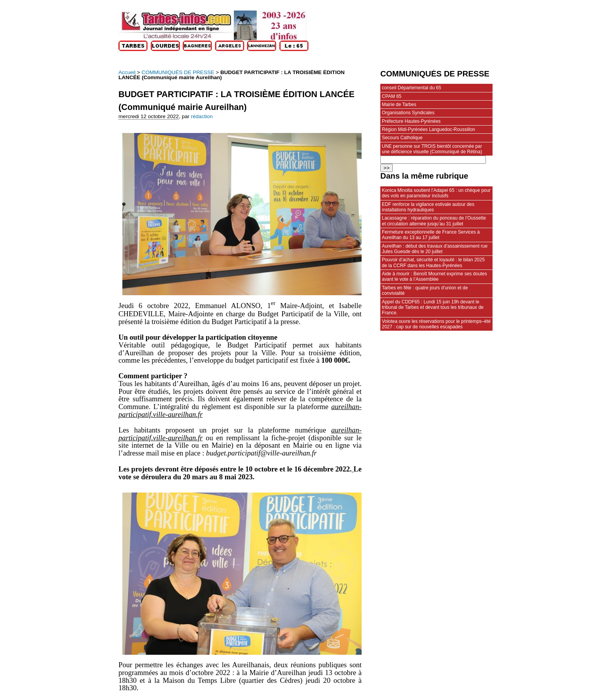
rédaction (202, 116)
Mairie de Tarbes (399, 105)
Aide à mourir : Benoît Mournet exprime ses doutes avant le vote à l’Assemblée (434, 276)
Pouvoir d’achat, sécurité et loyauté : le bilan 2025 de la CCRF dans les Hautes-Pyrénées (433, 262)
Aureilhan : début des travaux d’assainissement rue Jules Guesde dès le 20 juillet (435, 249)
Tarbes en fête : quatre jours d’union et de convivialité (425, 291)
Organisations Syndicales (408, 113)
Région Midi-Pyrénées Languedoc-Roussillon (428, 129)
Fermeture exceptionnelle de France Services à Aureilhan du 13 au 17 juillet (431, 235)
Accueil (127, 72)
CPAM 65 (392, 96)
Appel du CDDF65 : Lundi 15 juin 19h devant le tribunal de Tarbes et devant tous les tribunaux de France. (433, 307)
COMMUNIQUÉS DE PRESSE (178, 72)
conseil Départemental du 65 (411, 88)
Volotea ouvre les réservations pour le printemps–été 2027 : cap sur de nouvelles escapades (436, 324)
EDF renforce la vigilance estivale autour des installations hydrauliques (428, 207)
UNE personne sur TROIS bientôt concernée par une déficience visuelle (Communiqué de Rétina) (432, 149)
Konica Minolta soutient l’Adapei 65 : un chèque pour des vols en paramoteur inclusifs (436, 193)
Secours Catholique (402, 138)
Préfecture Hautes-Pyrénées (411, 121)
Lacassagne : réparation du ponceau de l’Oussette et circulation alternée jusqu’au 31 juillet (434, 221)
